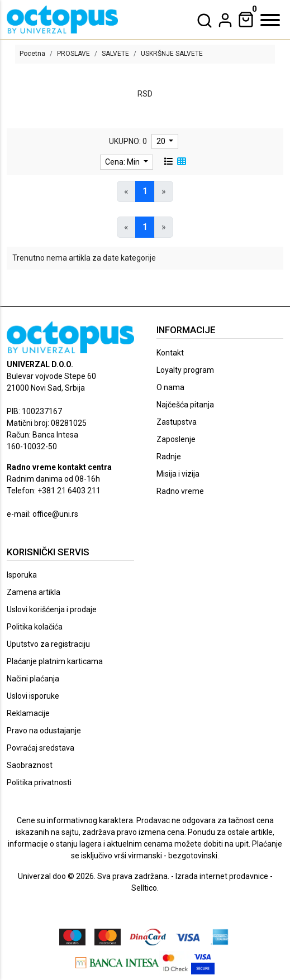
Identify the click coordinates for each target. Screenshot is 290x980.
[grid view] (182, 162)
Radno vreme (180, 491)
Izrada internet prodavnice (222, 876)
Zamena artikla (34, 592)
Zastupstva (177, 422)
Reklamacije (28, 713)
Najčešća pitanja (185, 405)
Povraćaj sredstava (41, 748)
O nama (170, 387)
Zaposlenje (176, 439)
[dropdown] (225, 20)
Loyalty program (185, 370)
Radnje (169, 457)
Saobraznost (30, 765)
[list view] (169, 162)
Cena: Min (123, 162)
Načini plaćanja (33, 679)
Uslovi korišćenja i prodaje (52, 609)
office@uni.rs (55, 514)
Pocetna (32, 54)
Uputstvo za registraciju (48, 644)
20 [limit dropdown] (162, 141)
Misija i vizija (178, 474)
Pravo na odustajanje (44, 731)
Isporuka (22, 575)
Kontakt (170, 353)
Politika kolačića (35, 627)
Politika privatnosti (39, 782)
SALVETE (115, 54)
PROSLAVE (73, 54)
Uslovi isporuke (33, 696)
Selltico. (145, 888)
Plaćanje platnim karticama (55, 661)
